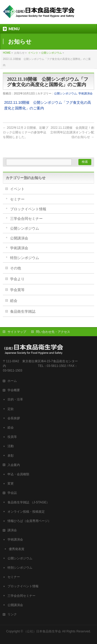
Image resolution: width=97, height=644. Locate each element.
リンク (12, 614)
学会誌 (14, 493)
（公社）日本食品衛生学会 (42, 631)
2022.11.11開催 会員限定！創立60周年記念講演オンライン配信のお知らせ (72, 132)
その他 (16, 268)
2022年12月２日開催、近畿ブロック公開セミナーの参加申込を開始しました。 (25, 132)
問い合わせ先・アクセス (53, 332)
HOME (7, 53)
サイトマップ (17, 332)
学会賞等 (17, 290)
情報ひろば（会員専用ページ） (29, 521)
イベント (33, 53)
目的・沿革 (15, 399)
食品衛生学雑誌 (23, 311)
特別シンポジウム (25, 258)
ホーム (14, 381)
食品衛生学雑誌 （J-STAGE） (28, 502)
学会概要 (15, 390)
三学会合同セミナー (26, 219)
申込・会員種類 (18, 474)
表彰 (11, 456)
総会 (14, 301)
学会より (17, 279)
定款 (11, 409)
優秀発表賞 (17, 549)
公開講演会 (19, 238)
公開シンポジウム (51, 53)
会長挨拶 (14, 418)
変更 (11, 484)
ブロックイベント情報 (28, 209)
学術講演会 (85, 93)
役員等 (12, 437)
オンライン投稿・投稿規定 (26, 512)
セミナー (17, 199)
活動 (11, 446)
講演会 (12, 530)
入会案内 (15, 465)
